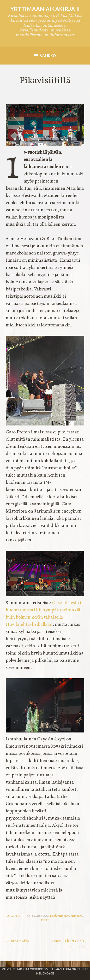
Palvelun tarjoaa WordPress (25, 969)
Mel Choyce (45, 973)
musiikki (76, 916)
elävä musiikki (59, 916)
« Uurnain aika (17, 941)
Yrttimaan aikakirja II (45, 9)
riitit (45, 920)
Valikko (45, 56)
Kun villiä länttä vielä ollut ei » (68, 944)
